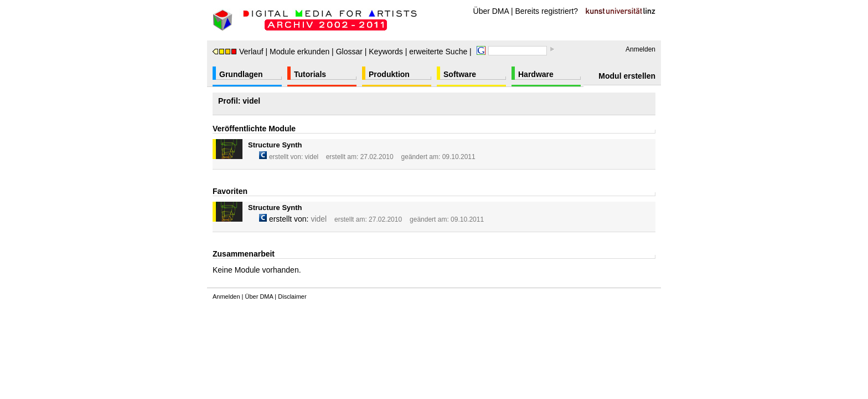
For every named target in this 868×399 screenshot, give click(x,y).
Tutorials (310, 74)
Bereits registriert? (547, 11)
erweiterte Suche (438, 52)
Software (460, 74)
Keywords (386, 52)
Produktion (389, 74)
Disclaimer (292, 296)
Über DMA (491, 11)
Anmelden (640, 49)
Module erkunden (299, 52)
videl (312, 157)
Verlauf (238, 52)
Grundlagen (241, 74)
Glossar (349, 52)
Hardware (536, 74)
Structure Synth (275, 145)
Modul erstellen (627, 76)
